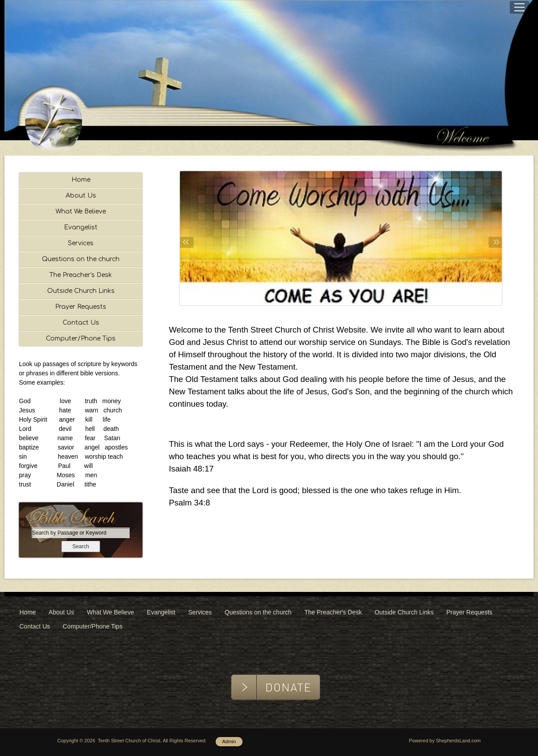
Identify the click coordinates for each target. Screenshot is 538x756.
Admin (229, 741)
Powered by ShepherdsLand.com (445, 741)
